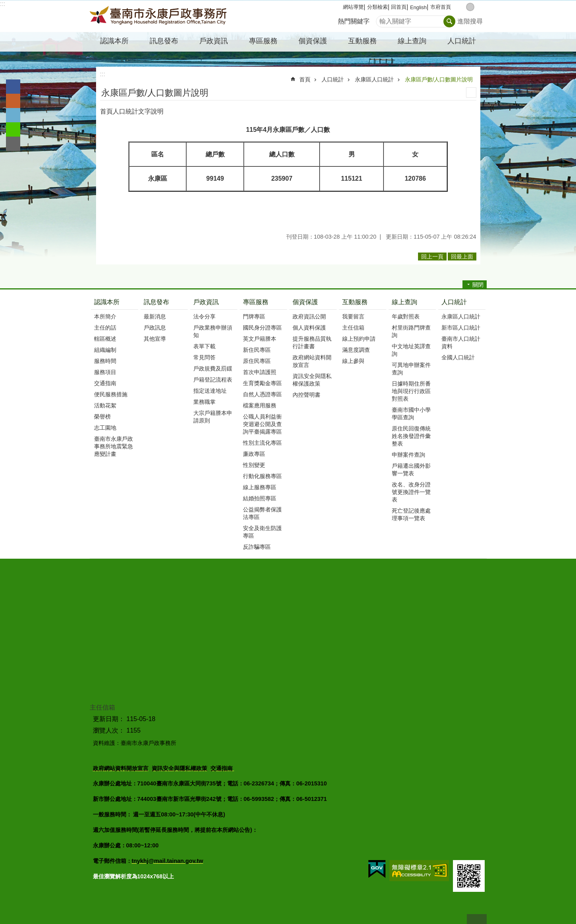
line (13, 129)
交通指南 (105, 383)
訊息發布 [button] (164, 41)
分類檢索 (378, 7)
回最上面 (477, 919)
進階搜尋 (470, 21)
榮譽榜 (102, 417)
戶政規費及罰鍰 (213, 368)
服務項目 (105, 372)
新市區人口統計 (461, 328)
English (418, 7)
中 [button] (470, 7)
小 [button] (462, 7)
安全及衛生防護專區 (262, 532)
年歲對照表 (406, 316)
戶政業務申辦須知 (213, 331)
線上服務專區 (260, 487)
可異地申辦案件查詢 (411, 369)
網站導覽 (353, 7)
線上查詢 (405, 302)
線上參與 (353, 361)
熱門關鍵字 (354, 21)
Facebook (13, 87)
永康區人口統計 (374, 79)
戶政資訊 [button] (214, 41)
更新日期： (109, 719)
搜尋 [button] (449, 21)
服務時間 (105, 361)
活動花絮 (105, 405)
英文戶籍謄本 (260, 339)
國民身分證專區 (262, 328)
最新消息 (155, 316)
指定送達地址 (210, 391)
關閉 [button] (478, 285)
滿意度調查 (356, 350)
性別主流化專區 (262, 443)
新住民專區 (257, 350)
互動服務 (355, 302)
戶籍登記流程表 (213, 380)
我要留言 (353, 316)
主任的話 (105, 328)
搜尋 (382, 19)
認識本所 (107, 302)
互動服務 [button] (362, 41)
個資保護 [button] (313, 41)
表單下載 (204, 346)
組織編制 (105, 350)
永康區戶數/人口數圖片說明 (439, 79)
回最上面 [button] (462, 257)
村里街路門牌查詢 (411, 331)
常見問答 (204, 357)
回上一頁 (432, 257)
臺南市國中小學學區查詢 (411, 414)
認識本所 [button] (114, 41)
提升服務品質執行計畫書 (312, 342)
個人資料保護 (309, 328)
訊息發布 (156, 302)
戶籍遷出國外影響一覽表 (411, 470)
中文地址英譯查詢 (411, 350)
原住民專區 (257, 361)
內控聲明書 (306, 395)
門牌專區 (254, 316)
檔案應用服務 (260, 405)
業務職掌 (204, 402)
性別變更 (254, 465)
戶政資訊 (206, 302)
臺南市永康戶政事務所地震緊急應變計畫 (114, 446)
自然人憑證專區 (262, 394)
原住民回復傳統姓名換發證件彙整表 (411, 436)
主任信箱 (353, 328)
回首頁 (399, 7)
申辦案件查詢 (408, 455)
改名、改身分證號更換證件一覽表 (411, 492)
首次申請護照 (260, 372)
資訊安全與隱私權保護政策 (312, 380)
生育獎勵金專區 (262, 383)
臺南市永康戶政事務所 (159, 16)
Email (13, 144)
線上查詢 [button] (412, 41)
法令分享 (204, 316)
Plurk (13, 101)
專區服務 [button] (263, 41)
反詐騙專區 (257, 547)
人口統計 (333, 79)
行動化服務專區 (262, 476)
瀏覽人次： (109, 730)
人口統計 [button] (462, 41)
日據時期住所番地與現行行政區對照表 (411, 391)
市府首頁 (441, 7)
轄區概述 (105, 339)
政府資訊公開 (309, 316)
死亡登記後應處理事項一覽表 (411, 514)
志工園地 (105, 428)
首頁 (305, 79)
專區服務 (256, 302)
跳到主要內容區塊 (4, 4)
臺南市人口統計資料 (461, 342)
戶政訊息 (155, 328)
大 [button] (479, 7)
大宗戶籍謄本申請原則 (213, 417)
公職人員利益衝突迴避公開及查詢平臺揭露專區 (262, 424)
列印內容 (471, 93)
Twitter (13, 115)
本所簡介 (105, 316)
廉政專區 (254, 454)
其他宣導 (155, 339)
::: (3, 4)
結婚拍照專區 (260, 498)
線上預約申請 (359, 339)
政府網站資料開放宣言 (312, 361)
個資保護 (305, 302)
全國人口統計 (458, 357)
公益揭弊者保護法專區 (262, 513)
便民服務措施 (111, 394)
